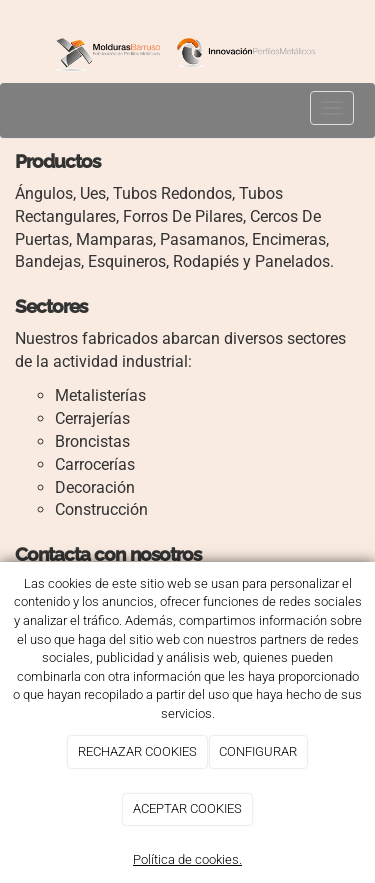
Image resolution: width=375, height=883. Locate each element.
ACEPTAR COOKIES (187, 808)
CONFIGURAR (258, 751)
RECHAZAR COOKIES (137, 751)
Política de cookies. (187, 859)
